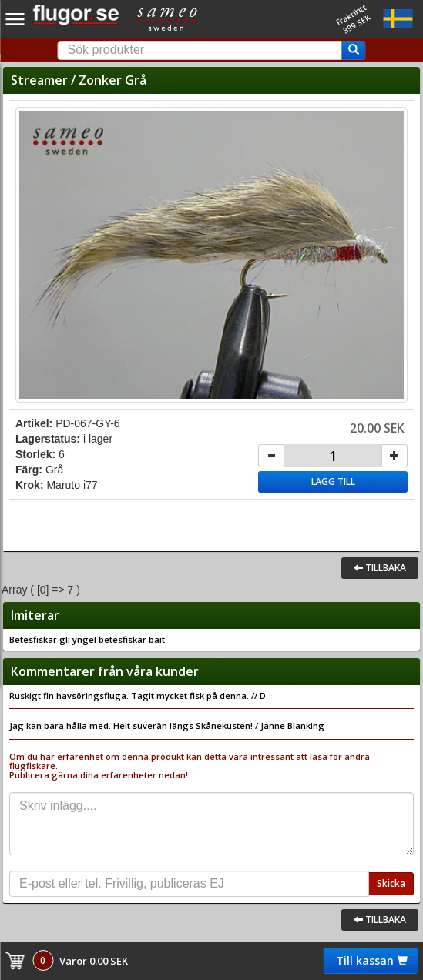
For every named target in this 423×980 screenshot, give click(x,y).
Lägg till (333, 482)
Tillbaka (380, 568)
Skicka (391, 883)
